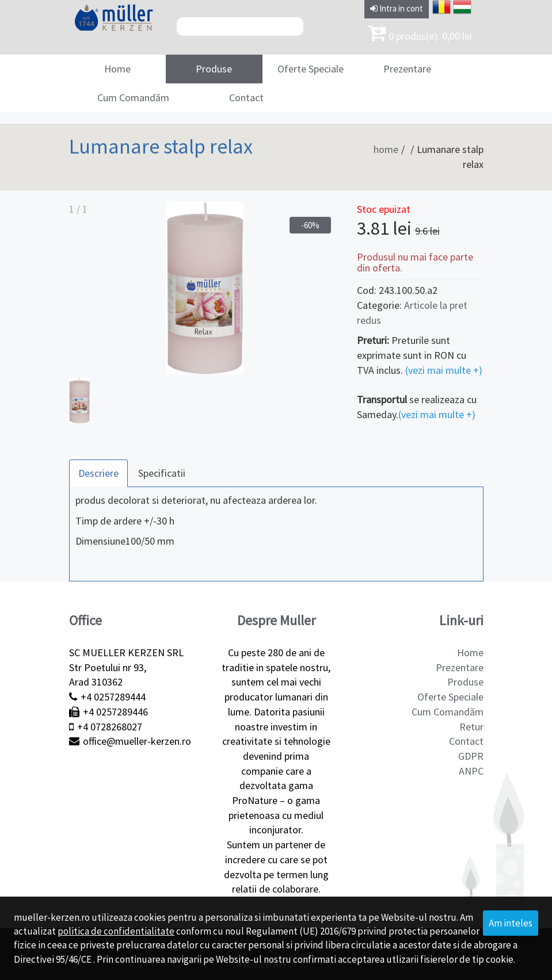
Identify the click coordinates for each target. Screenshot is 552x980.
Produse (214, 69)
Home (117, 69)
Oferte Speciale (311, 69)
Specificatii (162, 473)
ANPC (471, 771)
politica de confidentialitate (116, 931)
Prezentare (407, 69)
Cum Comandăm (133, 97)
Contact (246, 97)
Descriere (98, 473)
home (386, 149)
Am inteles (511, 923)
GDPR (471, 756)
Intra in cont (397, 8)
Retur (471, 727)
